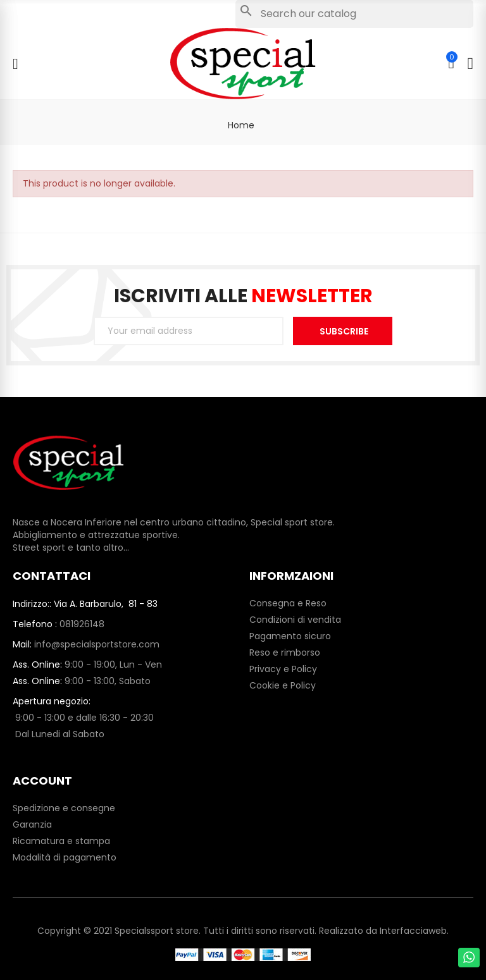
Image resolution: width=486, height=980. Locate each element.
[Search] (354, 14)
